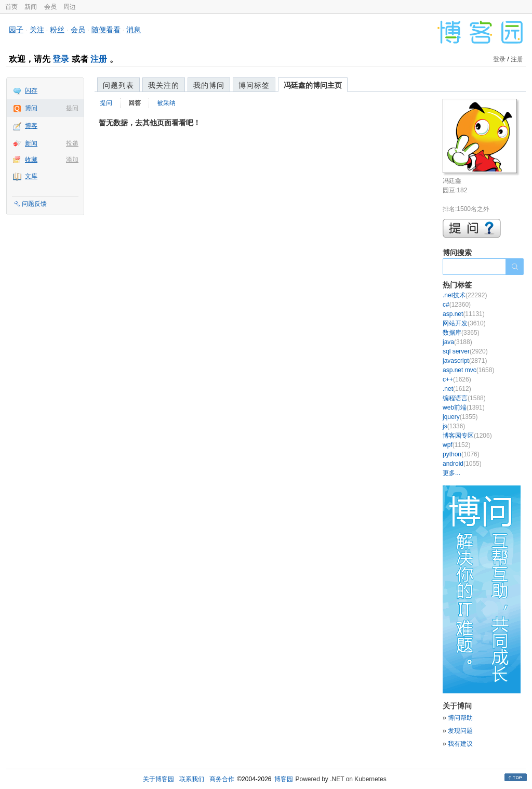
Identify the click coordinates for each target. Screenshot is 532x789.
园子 (16, 30)
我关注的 (164, 85)
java (457, 342)
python (461, 454)
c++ (457, 379)
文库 (31, 176)
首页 (11, 7)
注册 (99, 59)
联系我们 (192, 779)
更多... (451, 473)
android (462, 464)
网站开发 (464, 323)
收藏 (31, 160)
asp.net (464, 314)
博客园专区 (467, 436)
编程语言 (464, 398)
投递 (72, 143)
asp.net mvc (468, 370)
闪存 (31, 90)
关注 (37, 30)
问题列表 (118, 85)
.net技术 (465, 295)
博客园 (284, 779)
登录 (61, 59)
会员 (50, 7)
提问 (72, 108)
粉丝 (57, 30)
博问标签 (254, 85)
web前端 (464, 407)
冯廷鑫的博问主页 (313, 85)
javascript (465, 361)
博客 (31, 126)
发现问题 (460, 731)
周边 (70, 7)
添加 (72, 160)
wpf (456, 445)
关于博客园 (158, 779)
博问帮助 (460, 718)
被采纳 (166, 103)
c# (457, 305)
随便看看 (106, 30)
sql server (465, 351)
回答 (135, 103)
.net (457, 389)
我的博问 (209, 85)
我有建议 (460, 744)
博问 (31, 108)
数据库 (461, 333)
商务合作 (222, 779)
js (454, 426)
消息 (134, 30)
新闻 (31, 7)
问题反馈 (34, 204)
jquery (460, 417)
